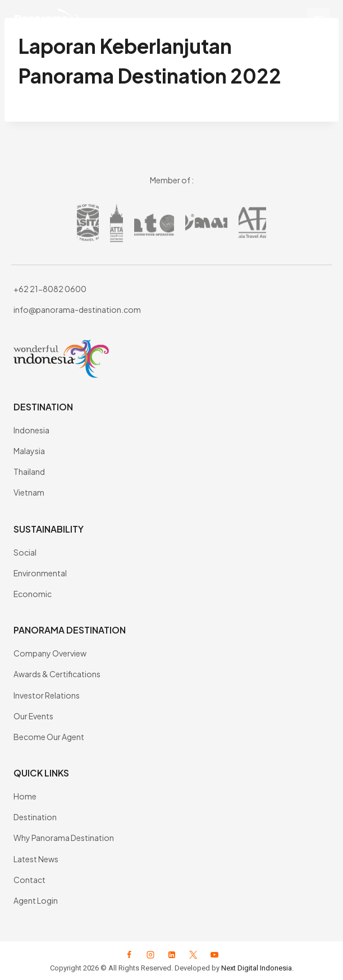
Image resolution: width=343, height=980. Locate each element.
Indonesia (31, 430)
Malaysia (29, 451)
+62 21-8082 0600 (50, 289)
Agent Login (36, 900)
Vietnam (29, 492)
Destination (35, 817)
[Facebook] (129, 955)
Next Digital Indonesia (257, 968)
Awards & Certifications (57, 674)
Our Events (33, 716)
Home (25, 796)
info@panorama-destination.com (77, 309)
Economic (33, 594)
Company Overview (50, 653)
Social (25, 552)
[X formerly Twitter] (193, 955)
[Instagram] (150, 955)
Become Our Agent (49, 737)
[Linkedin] (172, 955)
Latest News (36, 859)
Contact (29, 880)
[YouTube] (214, 955)
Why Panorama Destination (64, 838)
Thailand (29, 471)
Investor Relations (47, 695)
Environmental (40, 573)
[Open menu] (318, 20)
